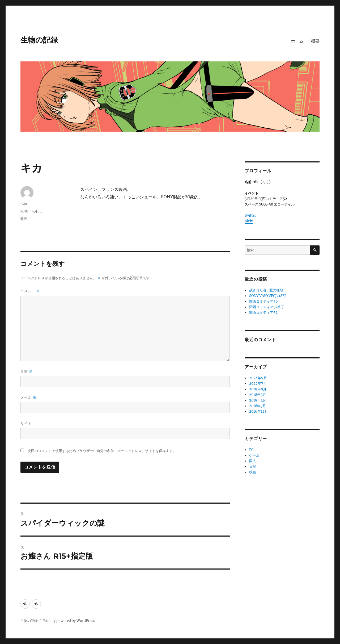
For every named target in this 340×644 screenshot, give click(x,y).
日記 (253, 467)
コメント (30, 291)
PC (251, 450)
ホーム (297, 41)
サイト (26, 423)
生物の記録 (39, 40)
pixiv (249, 221)
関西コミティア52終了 (267, 307)
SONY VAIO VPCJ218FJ (267, 296)
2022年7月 (258, 384)
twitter (250, 216)
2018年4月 (258, 400)
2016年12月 (259, 411)
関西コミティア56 (263, 301)
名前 (27, 371)
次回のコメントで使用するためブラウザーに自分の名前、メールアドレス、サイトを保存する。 (102, 451)
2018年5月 (258, 395)
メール (28, 397)
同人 (253, 461)
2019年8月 (258, 389)
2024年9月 (258, 378)
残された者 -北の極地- (267, 290)
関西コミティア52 (263, 313)
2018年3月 (258, 406)
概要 (315, 41)
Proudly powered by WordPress (69, 621)
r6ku (24, 204)
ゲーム (254, 455)
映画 (24, 219)
